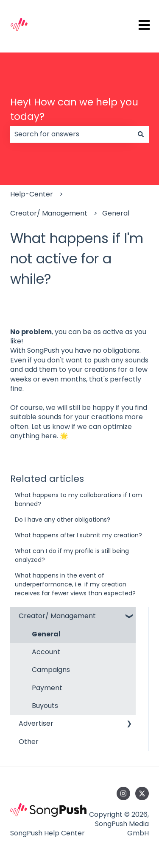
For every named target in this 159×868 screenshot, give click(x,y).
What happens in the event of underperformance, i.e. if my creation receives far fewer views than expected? (75, 584)
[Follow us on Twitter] (142, 793)
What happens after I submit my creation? (78, 535)
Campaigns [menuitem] (51, 670)
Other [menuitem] (29, 742)
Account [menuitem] (46, 652)
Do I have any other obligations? (63, 520)
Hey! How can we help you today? (74, 109)
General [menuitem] (46, 634)
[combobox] (71, 134)
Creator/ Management (49, 213)
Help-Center (32, 194)
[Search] (141, 134)
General (116, 213)
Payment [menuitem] (47, 688)
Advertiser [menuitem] (36, 723)
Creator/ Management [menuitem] (57, 616)
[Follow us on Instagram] (123, 793)
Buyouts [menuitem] (45, 706)
